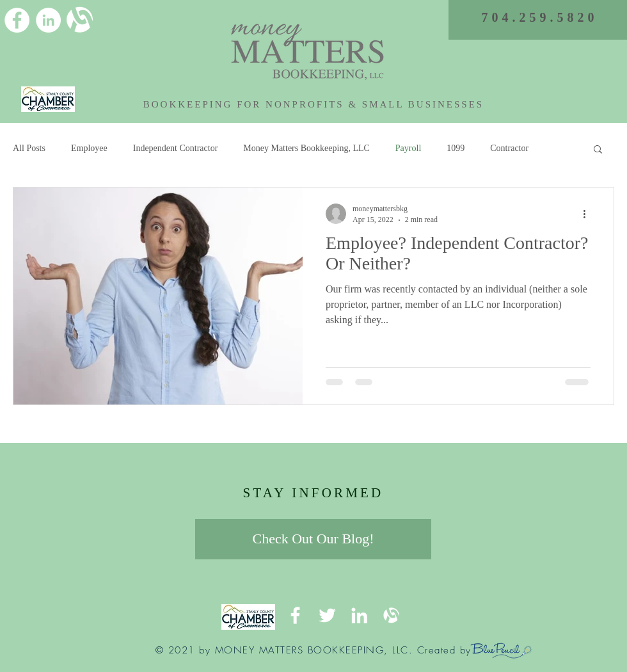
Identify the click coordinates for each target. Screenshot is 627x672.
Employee (89, 148)
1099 (456, 148)
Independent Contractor (176, 148)
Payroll (408, 148)
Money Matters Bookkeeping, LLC (306, 148)
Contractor (509, 148)
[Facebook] (17, 20)
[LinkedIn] (48, 20)
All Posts (29, 148)
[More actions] (589, 214)
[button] (598, 150)
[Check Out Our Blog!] (313, 539)
